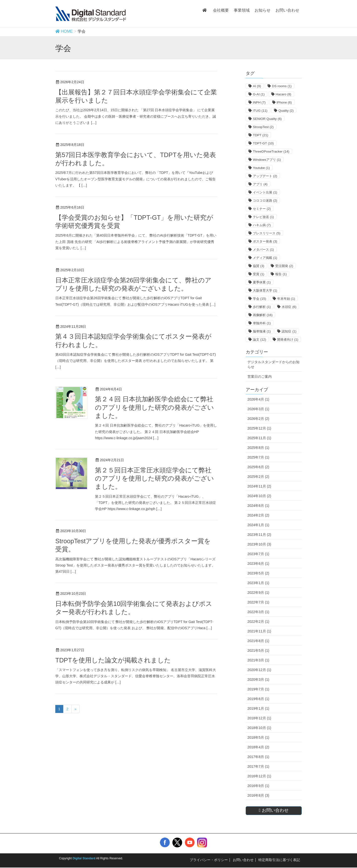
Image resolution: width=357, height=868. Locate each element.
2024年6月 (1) (258, 506)
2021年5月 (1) (258, 651)
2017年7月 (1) (258, 766)
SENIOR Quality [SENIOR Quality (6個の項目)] (267, 119)
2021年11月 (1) (259, 631)
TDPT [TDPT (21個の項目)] (261, 135)
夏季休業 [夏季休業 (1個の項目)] (262, 282)
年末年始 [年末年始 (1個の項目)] (286, 299)
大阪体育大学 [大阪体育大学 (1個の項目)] (265, 290)
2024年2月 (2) (258, 515)
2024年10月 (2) (259, 496)
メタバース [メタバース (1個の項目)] (263, 250)
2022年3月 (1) (258, 612)
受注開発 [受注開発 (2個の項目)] (284, 266)
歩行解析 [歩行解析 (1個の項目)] (262, 307)
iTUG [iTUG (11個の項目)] (260, 111)
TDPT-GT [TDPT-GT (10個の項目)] (263, 143)
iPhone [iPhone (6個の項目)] (284, 102)
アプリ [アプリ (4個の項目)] (260, 184)
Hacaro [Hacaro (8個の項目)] (283, 94)
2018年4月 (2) (258, 747)
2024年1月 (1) (258, 525)
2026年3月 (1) (258, 409)
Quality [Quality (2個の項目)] (286, 111)
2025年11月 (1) (259, 438)
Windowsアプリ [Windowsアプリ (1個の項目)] (267, 160)
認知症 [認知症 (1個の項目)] (289, 331)
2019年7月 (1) (258, 689)
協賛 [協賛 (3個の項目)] (259, 266)
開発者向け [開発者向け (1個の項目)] (288, 339)
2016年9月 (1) (258, 786)
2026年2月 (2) (258, 419)
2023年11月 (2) (259, 535)
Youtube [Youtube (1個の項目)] (261, 168)
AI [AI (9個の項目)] (257, 86)
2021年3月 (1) (258, 660)
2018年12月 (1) (259, 718)
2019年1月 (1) (258, 708)
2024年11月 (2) (259, 486)
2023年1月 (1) (258, 583)
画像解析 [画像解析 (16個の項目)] (263, 315)
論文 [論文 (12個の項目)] (259, 339)
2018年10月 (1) (259, 728)
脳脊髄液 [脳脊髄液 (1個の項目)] (262, 331)
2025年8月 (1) (258, 448)
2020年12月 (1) (259, 670)
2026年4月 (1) (258, 399)
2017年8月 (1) (258, 757)
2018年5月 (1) (258, 737)
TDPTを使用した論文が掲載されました (113, 660)
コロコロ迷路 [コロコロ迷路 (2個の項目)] (265, 201)
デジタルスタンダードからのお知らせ (273, 364)
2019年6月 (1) (258, 699)
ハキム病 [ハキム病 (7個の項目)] (262, 225)
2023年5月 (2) (258, 573)
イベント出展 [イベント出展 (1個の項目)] (265, 192)
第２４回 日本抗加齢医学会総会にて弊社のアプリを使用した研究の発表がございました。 (154, 407)
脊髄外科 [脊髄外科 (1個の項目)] (262, 323)
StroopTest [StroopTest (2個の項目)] (263, 127)
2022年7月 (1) (258, 602)
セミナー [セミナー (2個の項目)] (262, 209)
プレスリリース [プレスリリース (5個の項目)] (267, 233)
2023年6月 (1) (258, 564)
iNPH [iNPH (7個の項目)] (259, 102)
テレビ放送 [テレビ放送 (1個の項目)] (263, 217)
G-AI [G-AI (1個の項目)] (259, 94)
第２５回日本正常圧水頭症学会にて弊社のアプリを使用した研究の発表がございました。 (154, 478)
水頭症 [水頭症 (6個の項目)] (289, 307)
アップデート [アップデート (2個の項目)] (265, 176)
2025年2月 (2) (258, 477)
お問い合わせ (243, 860)
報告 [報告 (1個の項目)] (281, 274)
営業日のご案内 (260, 377)
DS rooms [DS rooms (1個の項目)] (282, 86)
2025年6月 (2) (258, 467)
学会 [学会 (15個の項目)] (259, 299)
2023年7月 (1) (258, 554)
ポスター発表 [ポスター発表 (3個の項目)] (265, 241)
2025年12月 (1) (259, 428)
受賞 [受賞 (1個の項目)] (259, 274)
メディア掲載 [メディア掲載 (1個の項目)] (265, 258)
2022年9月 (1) (258, 593)
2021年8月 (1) (258, 641)
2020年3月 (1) (258, 679)
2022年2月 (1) (258, 622)
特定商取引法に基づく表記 (279, 860)
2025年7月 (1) (258, 457)
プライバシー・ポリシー (209, 860)
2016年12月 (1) (259, 776)
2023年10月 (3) (259, 544)
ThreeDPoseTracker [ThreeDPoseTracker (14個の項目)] (271, 151)
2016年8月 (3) (258, 795)
